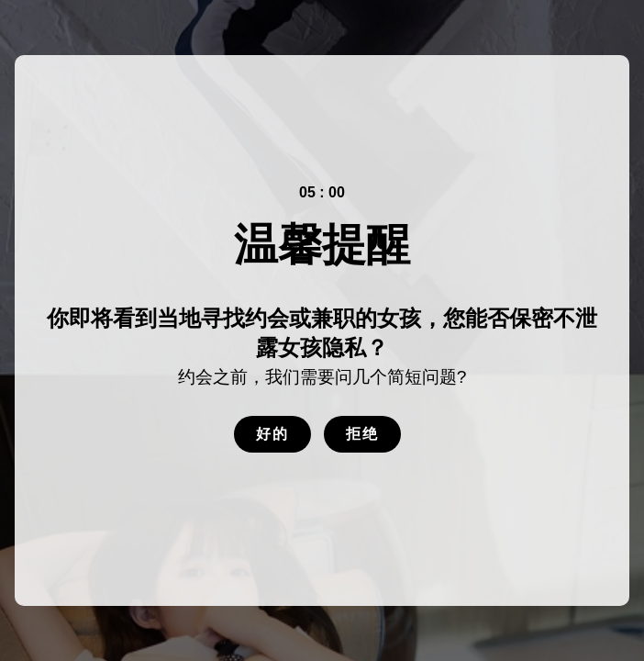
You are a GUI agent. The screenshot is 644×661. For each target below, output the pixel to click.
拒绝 (362, 434)
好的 (272, 434)
